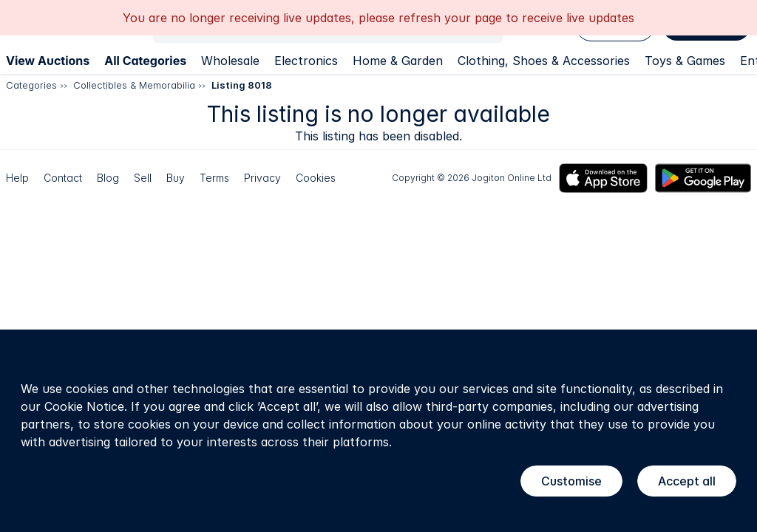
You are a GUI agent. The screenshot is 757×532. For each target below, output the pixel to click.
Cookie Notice (84, 406)
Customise (571, 481)
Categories (31, 85)
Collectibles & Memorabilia (134, 85)
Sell (143, 178)
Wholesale (230, 61)
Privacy (262, 178)
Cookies (316, 178)
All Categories (145, 61)
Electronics (306, 61)
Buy (176, 178)
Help (17, 178)
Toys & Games (685, 61)
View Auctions (48, 61)
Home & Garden (398, 61)
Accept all (687, 481)
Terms (214, 178)
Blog (108, 178)
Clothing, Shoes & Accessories (544, 61)
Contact (63, 178)
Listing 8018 (242, 85)
